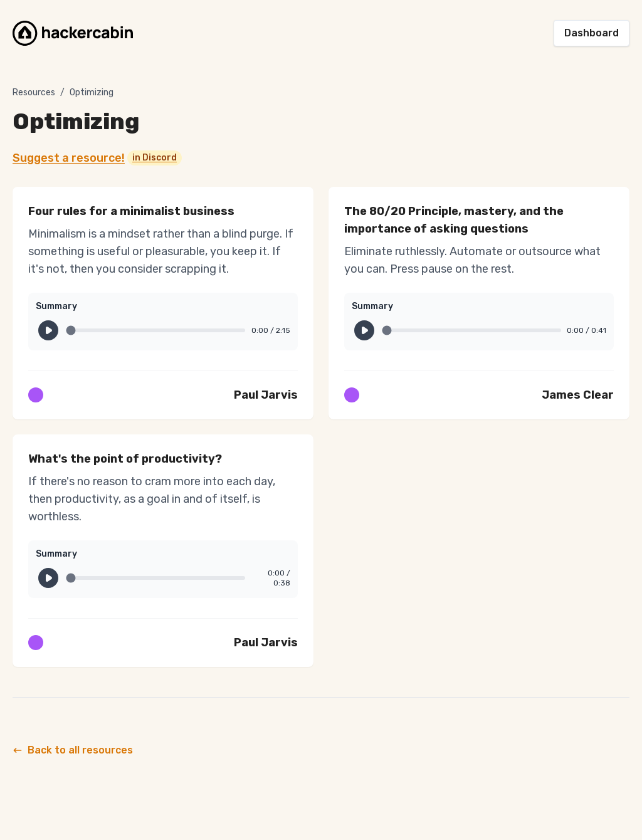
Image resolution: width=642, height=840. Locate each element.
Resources (34, 92)
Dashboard (592, 33)
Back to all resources (73, 750)
